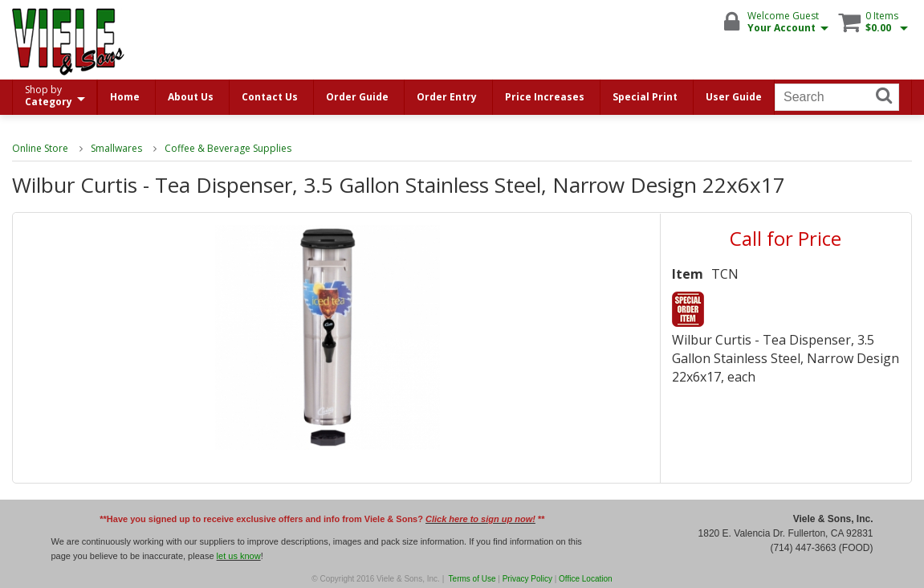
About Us (191, 97)
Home (125, 97)
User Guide (734, 97)
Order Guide (357, 97)
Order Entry (447, 97)
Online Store (40, 148)
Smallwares (116, 148)
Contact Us (270, 97)
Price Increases (545, 97)
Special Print (645, 97)
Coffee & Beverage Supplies (228, 148)
